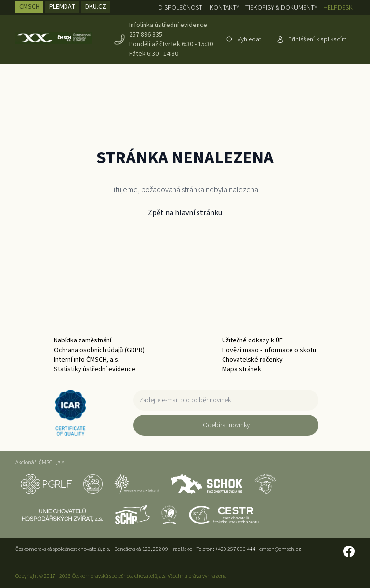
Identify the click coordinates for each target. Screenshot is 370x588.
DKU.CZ (96, 7)
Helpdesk (338, 8)
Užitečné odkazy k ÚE (252, 340)
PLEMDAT (62, 7)
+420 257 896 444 (235, 549)
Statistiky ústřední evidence (95, 369)
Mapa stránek (242, 369)
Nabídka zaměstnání (83, 340)
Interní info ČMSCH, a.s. (87, 360)
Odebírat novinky (226, 425)
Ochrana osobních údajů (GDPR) (99, 350)
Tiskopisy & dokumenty (281, 8)
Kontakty (225, 8)
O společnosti (181, 8)
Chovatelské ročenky (252, 360)
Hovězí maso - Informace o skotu (269, 350)
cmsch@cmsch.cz (280, 549)
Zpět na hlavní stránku (185, 213)
